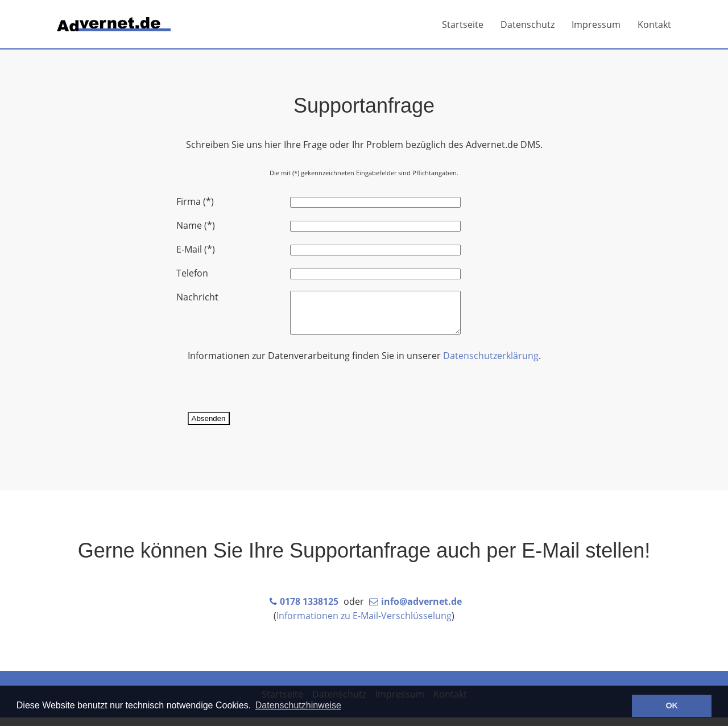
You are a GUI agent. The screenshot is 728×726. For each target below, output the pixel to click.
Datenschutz (528, 24)
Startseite (463, 24)
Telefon (192, 273)
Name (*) (196, 225)
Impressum (596, 24)
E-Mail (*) (196, 249)
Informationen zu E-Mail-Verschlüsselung (364, 624)
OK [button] (672, 706)
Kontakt (654, 24)
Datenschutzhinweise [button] (298, 705)
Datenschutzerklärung (491, 364)
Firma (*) (195, 201)
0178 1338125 (309, 610)
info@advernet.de (421, 610)
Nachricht (197, 297)
